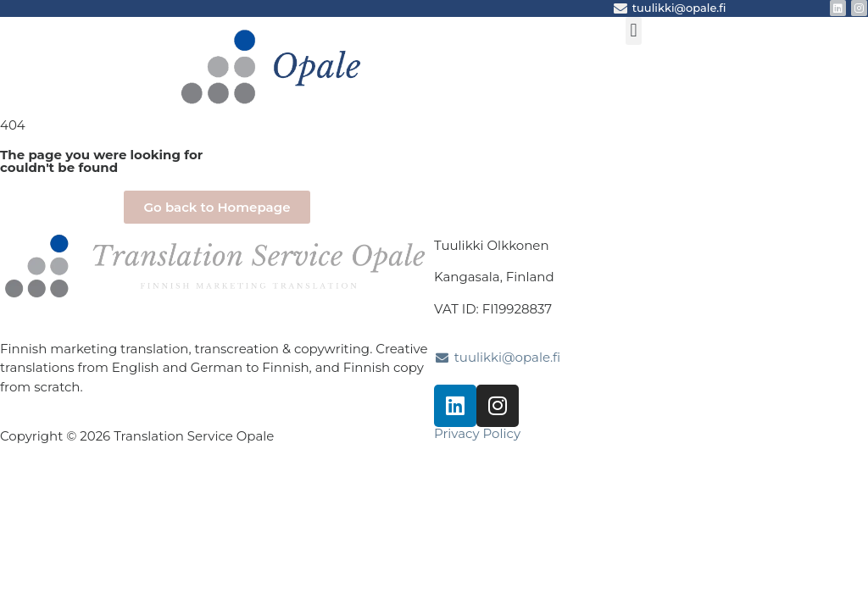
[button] (634, 31)
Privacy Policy (477, 433)
